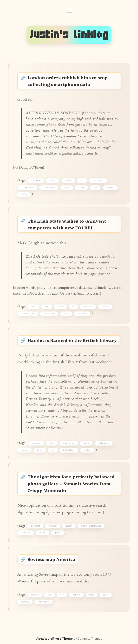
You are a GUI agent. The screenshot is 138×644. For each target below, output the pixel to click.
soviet (106, 595)
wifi (82, 181)
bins (95, 188)
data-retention (49, 188)
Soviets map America (51, 559)
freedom (105, 307)
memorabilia (43, 602)
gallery (58, 533)
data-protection (27, 188)
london (82, 188)
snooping (110, 188)
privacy (53, 181)
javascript (53, 526)
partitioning (26, 533)
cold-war (35, 595)
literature (25, 450)
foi (74, 307)
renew (67, 188)
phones (68, 181)
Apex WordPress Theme (55, 639)
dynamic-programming (91, 526)
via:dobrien (36, 181)
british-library (69, 450)
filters (52, 443)
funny (34, 307)
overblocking (69, 443)
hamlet (86, 443)
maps (92, 595)
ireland (60, 307)
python (69, 526)
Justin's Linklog (69, 35)
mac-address (98, 181)
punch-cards (49, 314)
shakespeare (104, 443)
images (42, 533)
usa (62, 595)
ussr (49, 595)
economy (25, 602)
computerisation (28, 314)
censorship (36, 443)
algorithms (36, 526)
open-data (88, 307)
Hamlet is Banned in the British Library (72, 340)
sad (53, 450)
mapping (76, 595)
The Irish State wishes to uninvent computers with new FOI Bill (67, 224)
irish (47, 307)
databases (82, 314)
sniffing (24, 194)
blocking (87, 450)
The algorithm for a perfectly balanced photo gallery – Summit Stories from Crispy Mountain (71, 483)
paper (66, 314)
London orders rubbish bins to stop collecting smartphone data (68, 81)
